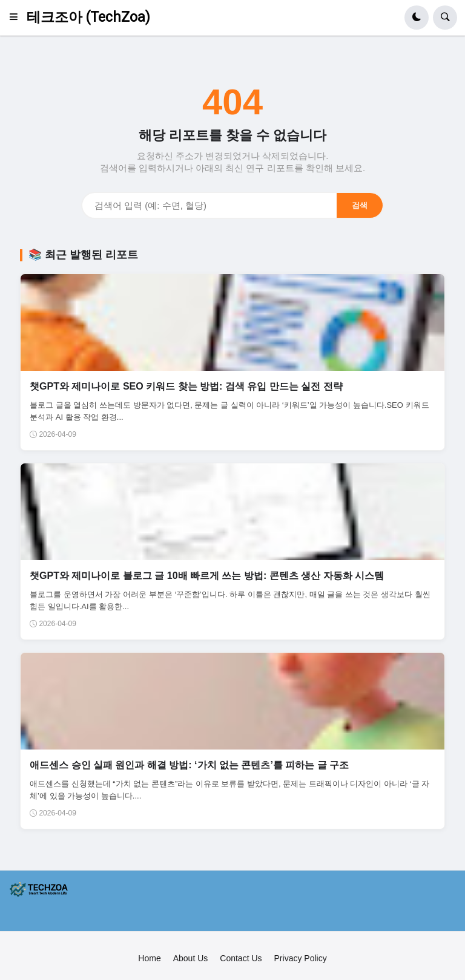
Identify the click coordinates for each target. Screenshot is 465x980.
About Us (191, 958)
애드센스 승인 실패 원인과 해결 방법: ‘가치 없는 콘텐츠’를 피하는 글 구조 (189, 765)
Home (149, 958)
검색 (360, 205)
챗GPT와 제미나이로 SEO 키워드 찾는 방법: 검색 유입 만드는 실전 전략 (186, 386)
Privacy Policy (301, 958)
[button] (17, 18)
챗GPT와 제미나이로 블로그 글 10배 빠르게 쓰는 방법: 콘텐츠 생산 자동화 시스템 (207, 576)
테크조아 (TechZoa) (88, 17)
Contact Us (241, 958)
